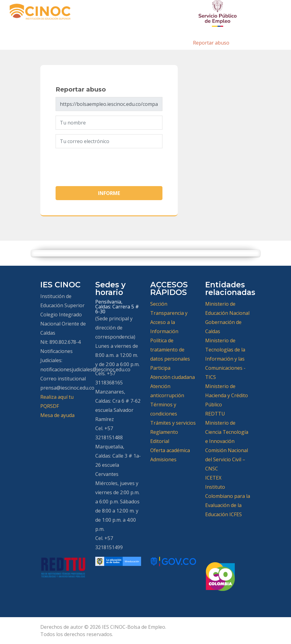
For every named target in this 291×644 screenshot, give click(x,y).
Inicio (180, 43)
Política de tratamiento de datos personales (170, 350)
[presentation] (102, 165)
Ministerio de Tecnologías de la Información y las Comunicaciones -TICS (225, 359)
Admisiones (163, 459)
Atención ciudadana (173, 377)
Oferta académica (170, 450)
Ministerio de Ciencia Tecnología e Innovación (227, 432)
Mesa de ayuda (57, 415)
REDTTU (215, 414)
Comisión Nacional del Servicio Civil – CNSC (227, 459)
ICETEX (213, 478)
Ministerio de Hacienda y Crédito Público (227, 395)
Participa (160, 368)
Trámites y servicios (173, 423)
